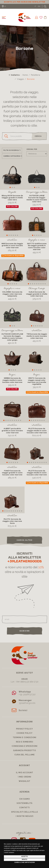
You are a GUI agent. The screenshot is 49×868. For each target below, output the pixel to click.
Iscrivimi (25, 631)
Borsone (31, 79)
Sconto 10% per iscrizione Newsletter (24, 2)
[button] (10, 187)
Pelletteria (36, 75)
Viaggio (20, 79)
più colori (12, 206)
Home (25, 75)
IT (35, 6)
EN (39, 6)
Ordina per (32, 149)
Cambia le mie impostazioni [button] (25, 862)
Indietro (14, 75)
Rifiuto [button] (24, 859)
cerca (38, 136)
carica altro (25, 540)
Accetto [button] (24, 856)
